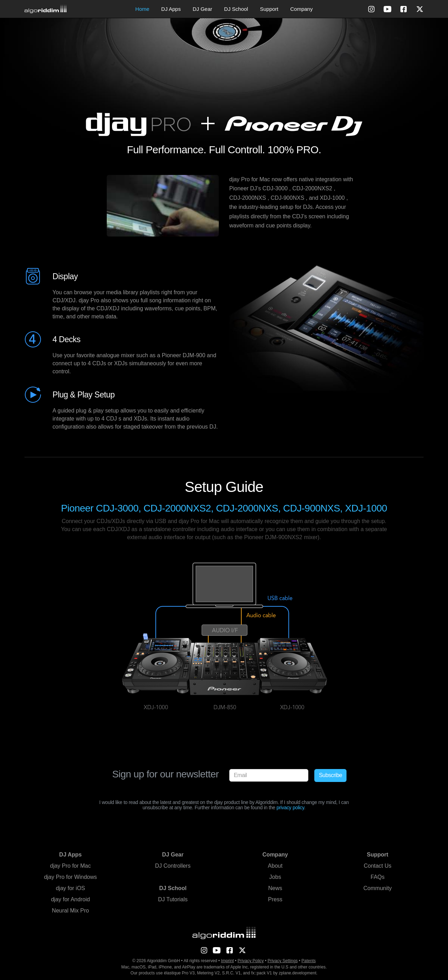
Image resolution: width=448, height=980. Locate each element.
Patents (309, 961)
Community (377, 888)
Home (142, 9)
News (275, 888)
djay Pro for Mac (70, 866)
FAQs (378, 877)
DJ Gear (202, 9)
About (275, 866)
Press (275, 899)
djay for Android (71, 899)
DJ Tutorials (173, 899)
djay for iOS (70, 888)
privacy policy (290, 808)
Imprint (227, 961)
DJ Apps (171, 9)
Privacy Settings (282, 961)
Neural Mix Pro (70, 911)
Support (269, 9)
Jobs (275, 877)
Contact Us (377, 866)
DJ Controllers (173, 866)
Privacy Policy (251, 961)
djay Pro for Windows (71, 877)
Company (301, 9)
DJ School (236, 9)
